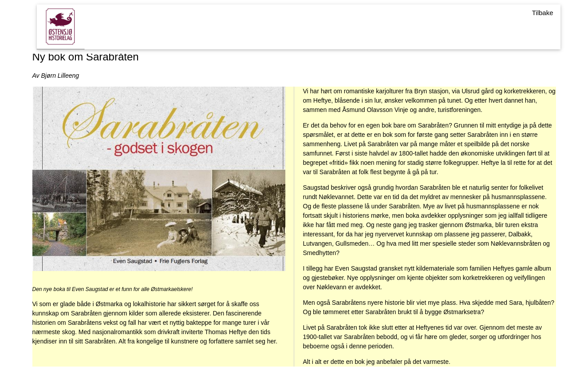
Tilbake (543, 13)
